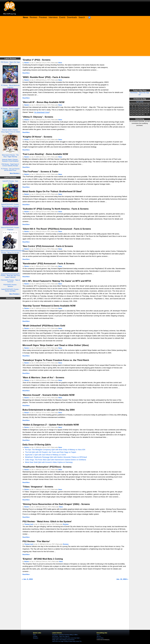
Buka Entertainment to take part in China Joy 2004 (49, 410)
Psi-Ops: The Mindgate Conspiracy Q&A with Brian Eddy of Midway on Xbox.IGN (55, 450)
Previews (43, 17)
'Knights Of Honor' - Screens (37, 137)
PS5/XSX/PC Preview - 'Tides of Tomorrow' (10, 281)
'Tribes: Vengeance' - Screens (38, 487)
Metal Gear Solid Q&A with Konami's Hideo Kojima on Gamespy (49, 462)
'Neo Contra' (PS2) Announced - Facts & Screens (48, 246)
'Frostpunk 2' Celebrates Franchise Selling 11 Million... (65, 635)
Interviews (53, 17)
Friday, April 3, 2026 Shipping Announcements (63, 640)
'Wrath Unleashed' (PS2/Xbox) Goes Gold (44, 326)
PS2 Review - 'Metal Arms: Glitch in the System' (47, 521)
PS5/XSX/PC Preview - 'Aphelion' (10, 285)
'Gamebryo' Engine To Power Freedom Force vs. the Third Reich (56, 360)
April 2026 (140, 102)
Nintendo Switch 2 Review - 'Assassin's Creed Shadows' (10, 160)
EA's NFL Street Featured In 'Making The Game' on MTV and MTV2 (57, 281)
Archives (35, 636)
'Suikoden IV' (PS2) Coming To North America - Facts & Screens (56, 209)
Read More (26, 73)
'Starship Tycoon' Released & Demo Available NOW (49, 306)
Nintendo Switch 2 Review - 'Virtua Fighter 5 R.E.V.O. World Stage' (10, 132)
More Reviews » (15, 173)
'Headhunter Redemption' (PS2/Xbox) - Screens (47, 467)
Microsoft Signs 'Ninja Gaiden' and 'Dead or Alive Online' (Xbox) (56, 345)
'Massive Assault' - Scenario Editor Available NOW (49, 395)
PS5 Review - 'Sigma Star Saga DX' (61, 636)
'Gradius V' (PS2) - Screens (37, 60)
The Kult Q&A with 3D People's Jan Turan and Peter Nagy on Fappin (51, 452)
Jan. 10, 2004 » (122, 579)
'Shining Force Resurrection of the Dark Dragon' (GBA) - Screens (56, 504)
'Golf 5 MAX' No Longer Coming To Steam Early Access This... (67, 641)
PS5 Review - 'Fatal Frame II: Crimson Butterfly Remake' (10, 165)
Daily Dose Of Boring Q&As (37, 445)
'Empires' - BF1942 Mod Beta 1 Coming (43, 559)
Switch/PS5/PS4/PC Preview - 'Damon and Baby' (10, 290)
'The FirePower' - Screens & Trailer (40, 172)
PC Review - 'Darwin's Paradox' (10, 109)
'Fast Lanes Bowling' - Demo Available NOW (45, 154)
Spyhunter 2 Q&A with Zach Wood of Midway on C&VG (46, 455)
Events (62, 17)
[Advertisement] (75, 38)
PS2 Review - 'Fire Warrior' (36, 541)
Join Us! (99, 636)
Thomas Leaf (29, 524)
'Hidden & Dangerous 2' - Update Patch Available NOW (51, 425)
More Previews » (15, 294)
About (98, 635)
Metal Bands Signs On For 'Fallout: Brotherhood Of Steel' (52, 191)
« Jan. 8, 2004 (27, 579)
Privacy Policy (100, 638)
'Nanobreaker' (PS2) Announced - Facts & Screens (49, 263)
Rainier (27, 63)
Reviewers (36, 638)
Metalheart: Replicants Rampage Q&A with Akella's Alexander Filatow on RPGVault (56, 457)
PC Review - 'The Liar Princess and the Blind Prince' (10, 170)
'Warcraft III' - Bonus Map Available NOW (43, 102)
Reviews (34, 17)
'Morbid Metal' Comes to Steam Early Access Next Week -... (67, 638)
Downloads (72, 17)
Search (82, 17)
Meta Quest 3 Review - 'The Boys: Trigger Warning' (10, 156)
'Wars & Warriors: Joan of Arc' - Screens (43, 377)
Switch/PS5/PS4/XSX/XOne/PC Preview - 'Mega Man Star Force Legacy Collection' (10, 276)
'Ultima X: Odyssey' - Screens (38, 117)
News (60, 63)
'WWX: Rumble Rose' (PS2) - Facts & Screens (46, 77)
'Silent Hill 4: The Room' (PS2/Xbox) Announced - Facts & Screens (57, 229)
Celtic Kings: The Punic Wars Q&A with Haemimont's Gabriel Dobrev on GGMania (56, 460)
